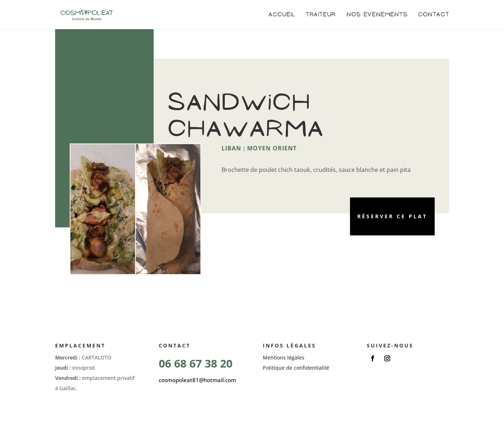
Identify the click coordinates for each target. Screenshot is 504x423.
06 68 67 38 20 (196, 363)
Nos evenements (377, 15)
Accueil (282, 15)
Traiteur (321, 15)
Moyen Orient (272, 148)
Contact (434, 15)
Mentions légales (284, 357)
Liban (231, 148)
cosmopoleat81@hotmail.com (197, 380)
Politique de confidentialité (296, 368)
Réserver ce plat (392, 216)
